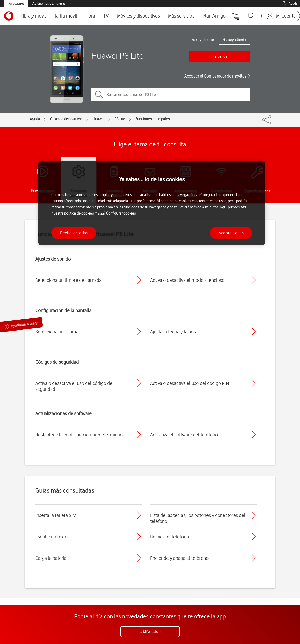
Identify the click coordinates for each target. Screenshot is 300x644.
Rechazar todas (74, 233)
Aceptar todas (231, 233)
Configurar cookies (121, 213)
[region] (152, 203)
